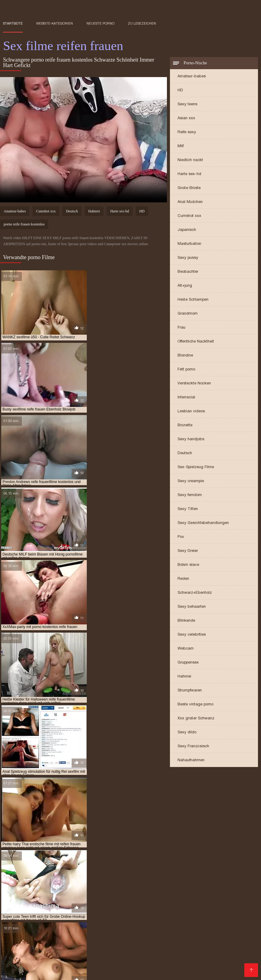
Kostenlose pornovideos (26, 899)
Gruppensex (188, 663)
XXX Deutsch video (178, 942)
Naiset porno (201, 905)
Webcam (186, 649)
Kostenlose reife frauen (90, 922)
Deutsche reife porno (144, 895)
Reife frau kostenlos (83, 902)
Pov (181, 537)
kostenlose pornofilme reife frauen (154, 859)
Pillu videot (109, 892)
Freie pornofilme (93, 905)
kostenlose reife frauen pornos (208, 862)
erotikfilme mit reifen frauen (165, 845)
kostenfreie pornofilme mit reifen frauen (71, 855)
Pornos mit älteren (76, 955)
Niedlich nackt (190, 160)
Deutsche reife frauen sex (142, 922)
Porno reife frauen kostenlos (118, 909)
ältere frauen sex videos (43, 969)
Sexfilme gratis (94, 915)
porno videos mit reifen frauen (71, 875)
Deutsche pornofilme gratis (203, 929)
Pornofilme (14, 942)
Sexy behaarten (192, 607)
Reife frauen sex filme (42, 922)
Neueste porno (100, 23)
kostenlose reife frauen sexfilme (34, 865)
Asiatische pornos (143, 965)
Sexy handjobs (191, 439)
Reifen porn (66, 912)
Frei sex (39, 905)
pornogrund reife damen (43, 882)
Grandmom (188, 314)
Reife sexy (187, 132)
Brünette (185, 426)
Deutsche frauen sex (101, 912)
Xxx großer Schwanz (196, 719)
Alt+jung (185, 286)
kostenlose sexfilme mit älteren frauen (108, 865)
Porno (97, 899)
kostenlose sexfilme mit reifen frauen (187, 865)
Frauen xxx (83, 892)
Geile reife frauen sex (227, 955)
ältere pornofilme (85, 842)
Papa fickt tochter (197, 909)
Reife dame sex (113, 955)
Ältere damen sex (216, 912)
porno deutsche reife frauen (132, 869)
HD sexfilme (62, 905)
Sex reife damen (99, 932)
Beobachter (188, 272)
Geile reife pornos (88, 969)
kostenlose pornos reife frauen (142, 862)
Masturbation (189, 244)
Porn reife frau (123, 949)
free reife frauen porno (131, 849)
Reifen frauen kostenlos (26, 952)
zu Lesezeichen (142, 23)
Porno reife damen (153, 925)
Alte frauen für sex (188, 952)
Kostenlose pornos (162, 932)
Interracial (186, 398)
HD (180, 91)
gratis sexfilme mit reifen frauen (189, 852)
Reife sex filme (178, 959)
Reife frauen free (87, 949)
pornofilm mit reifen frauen (132, 875)
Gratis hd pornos (21, 929)
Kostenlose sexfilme (133, 905)
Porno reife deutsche (139, 919)
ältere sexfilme (122, 842)
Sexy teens (187, 105)
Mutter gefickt (157, 929)
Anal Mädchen (190, 202)
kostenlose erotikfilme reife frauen (150, 855)
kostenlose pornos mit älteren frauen (71, 862)
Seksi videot (129, 932)
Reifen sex (39, 942)
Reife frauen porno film (178, 969)
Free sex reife (94, 972)
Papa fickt (216, 892)
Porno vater (163, 909)
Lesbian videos (191, 412)
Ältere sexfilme (231, 949)
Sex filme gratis (122, 929)
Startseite (13, 23)
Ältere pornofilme (21, 892)
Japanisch (187, 230)
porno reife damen (85, 872)
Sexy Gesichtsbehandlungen (203, 523)
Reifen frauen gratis (182, 955)
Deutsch (185, 453)
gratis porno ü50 (175, 849)
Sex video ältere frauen (42, 962)
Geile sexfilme (138, 892)
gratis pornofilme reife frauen (124, 852)
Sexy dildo (187, 733)
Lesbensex (229, 909)
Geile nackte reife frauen (45, 919)
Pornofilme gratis (205, 902)
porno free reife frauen (187, 869)
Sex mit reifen (137, 945)
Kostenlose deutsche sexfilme (136, 899)
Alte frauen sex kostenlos (209, 962)
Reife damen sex (122, 902)
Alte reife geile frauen (60, 965)
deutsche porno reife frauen (169, 842)
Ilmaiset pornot (240, 925)
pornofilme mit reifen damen (178, 879)
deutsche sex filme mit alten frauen (99, 845)
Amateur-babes (192, 77)
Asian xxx (186, 118)
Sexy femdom (190, 495)
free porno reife (37, 849)
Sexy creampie (191, 481)
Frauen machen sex (104, 965)
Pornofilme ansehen (111, 925)
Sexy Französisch (193, 747)
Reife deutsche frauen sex (173, 915)
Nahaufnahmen (191, 760)
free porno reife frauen (81, 849)
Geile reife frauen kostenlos (48, 915)
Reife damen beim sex (144, 912)
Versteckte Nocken (194, 384)
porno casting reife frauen (74, 869)
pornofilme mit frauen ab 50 (62, 879)
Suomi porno (56, 892)
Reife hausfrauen (70, 899)
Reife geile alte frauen (61, 959)
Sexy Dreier (188, 551)
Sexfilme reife (181, 912)
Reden (183, 579)
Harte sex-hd (189, 174)
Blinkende (186, 621)
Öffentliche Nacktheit (196, 342)
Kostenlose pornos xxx (222, 895)
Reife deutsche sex (194, 949)
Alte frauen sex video (94, 919)
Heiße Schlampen (193, 300)
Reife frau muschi (143, 959)
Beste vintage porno (195, 705)
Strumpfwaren (190, 691)
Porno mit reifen (19, 959)
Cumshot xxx (189, 216)
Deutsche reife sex (105, 959)
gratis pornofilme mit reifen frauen (55, 852)
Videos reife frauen (173, 945)
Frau (181, 328)
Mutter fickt (221, 922)
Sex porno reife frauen (227, 969)
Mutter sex (52, 929)
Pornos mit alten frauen (179, 892)
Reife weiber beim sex (23, 972)
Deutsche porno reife (131, 969)
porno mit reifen (47, 872)
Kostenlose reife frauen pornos (57, 925)
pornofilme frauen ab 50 (186, 875)
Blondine (185, 356)
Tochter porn (144, 942)
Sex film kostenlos (102, 895)
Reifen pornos (145, 955)
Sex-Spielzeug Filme (196, 467)
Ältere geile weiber (73, 952)
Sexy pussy (188, 258)
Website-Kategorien (54, 23)
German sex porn (216, 942)
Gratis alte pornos (214, 959)
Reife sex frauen (129, 915)
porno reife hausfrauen (192, 872)
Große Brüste (189, 188)
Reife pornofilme (201, 932)
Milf (181, 146)
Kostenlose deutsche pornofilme (48, 932)
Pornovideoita (170, 905)
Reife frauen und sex (46, 949)
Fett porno (186, 370)
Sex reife (172, 919)
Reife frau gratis (37, 955)
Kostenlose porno (41, 902)
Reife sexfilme (224, 899)
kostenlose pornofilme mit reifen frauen (76, 859)
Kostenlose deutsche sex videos (50, 895)
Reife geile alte (61, 972)
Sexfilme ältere (164, 962)
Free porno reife (148, 952)
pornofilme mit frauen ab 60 (120, 879)
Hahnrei (184, 677)
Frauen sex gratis (128, 962)
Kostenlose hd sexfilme (198, 925)
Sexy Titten (188, 509)
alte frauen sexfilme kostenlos (33, 842)
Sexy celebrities (192, 635)
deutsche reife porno (40, 845)
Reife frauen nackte (88, 962)
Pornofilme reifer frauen (189, 965)
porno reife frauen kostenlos (24, 225)
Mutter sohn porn (85, 929)
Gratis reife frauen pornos (93, 945)
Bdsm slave (188, 565)
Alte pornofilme (69, 909)
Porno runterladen (187, 899)
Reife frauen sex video (162, 902)
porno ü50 (229, 872)
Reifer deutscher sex (131, 972)
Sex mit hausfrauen (71, 942)
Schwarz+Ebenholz (195, 593)
